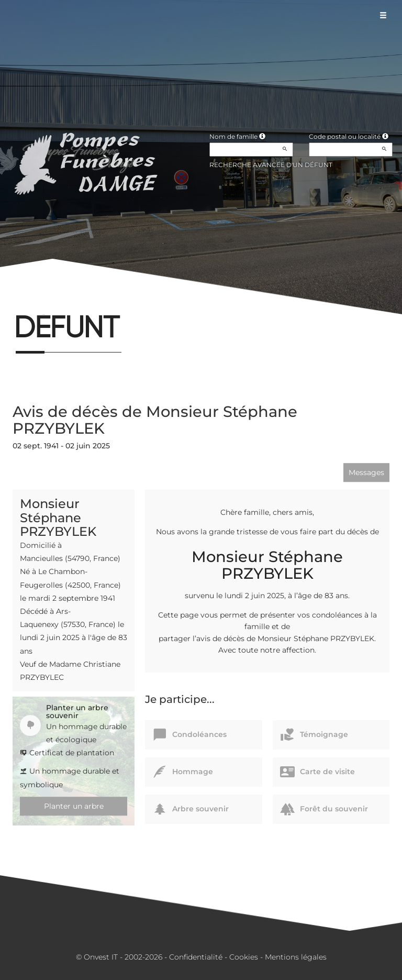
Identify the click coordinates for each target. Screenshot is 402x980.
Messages (366, 472)
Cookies (244, 957)
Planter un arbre (74, 806)
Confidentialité (196, 957)
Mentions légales (296, 957)
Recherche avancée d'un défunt (271, 165)
